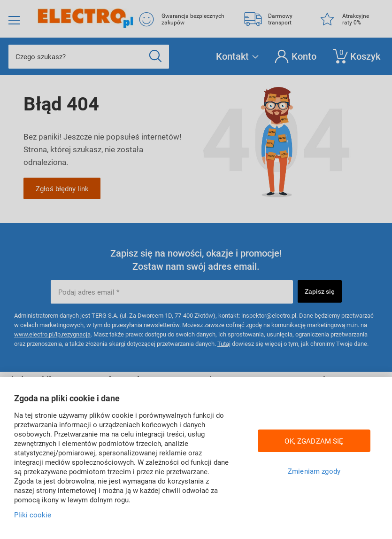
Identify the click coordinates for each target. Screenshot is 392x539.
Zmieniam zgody (314, 471)
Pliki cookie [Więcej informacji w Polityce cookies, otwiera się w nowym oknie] (33, 515)
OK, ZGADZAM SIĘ (314, 441)
